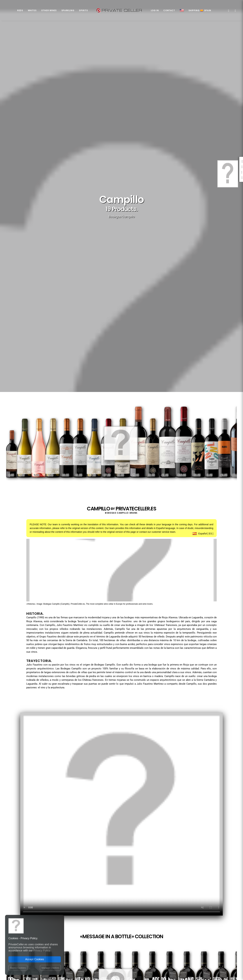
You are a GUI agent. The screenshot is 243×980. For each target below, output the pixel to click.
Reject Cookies (18, 968)
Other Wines (49, 10)
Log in (155, 10)
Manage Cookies (50, 968)
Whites (32, 10)
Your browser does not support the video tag (122, 814)
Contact (169, 10)
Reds (20, 10)
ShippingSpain (200, 10)
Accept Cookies (35, 959)
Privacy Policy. (42, 950)
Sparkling (68, 10)
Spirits (83, 10)
